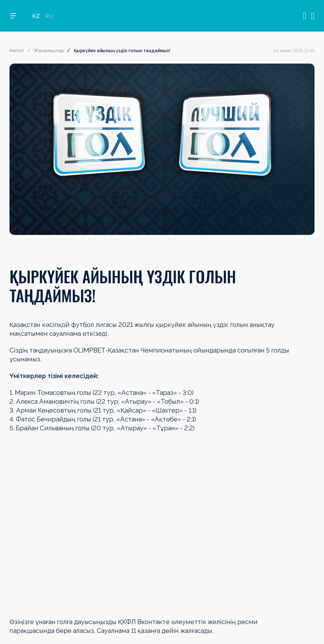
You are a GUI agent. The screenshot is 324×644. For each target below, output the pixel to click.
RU (49, 16)
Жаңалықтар (49, 51)
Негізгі (17, 51)
